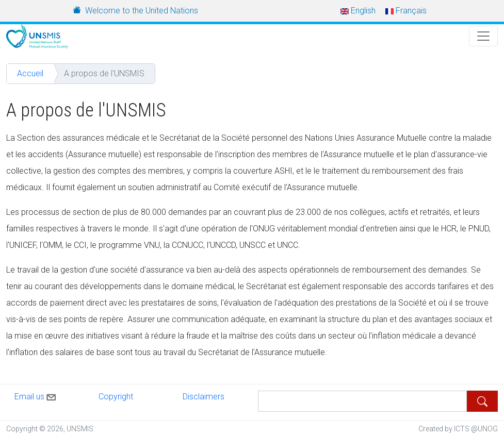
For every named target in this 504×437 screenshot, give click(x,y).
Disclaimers (204, 397)
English (358, 11)
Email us (36, 395)
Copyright (116, 397)
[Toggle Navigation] (483, 36)
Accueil (30, 73)
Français (406, 11)
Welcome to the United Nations (142, 11)
